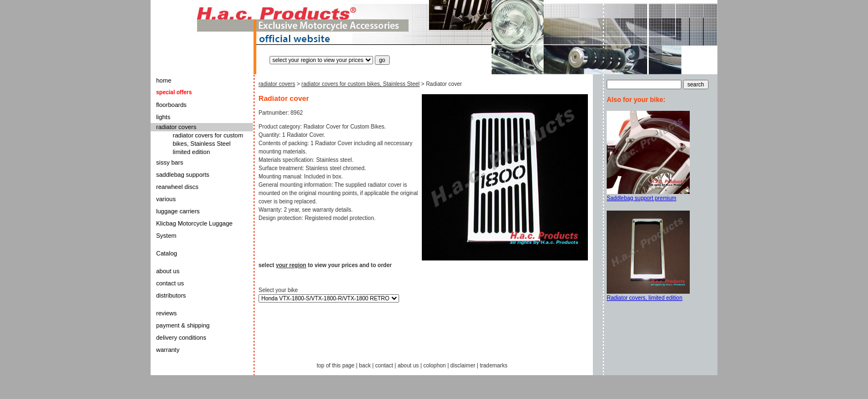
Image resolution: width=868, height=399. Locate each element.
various (166, 199)
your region (291, 265)
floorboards (171, 105)
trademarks (494, 365)
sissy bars (170, 162)
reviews (166, 313)
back (365, 365)
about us (168, 271)
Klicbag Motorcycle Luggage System (194, 229)
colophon (435, 365)
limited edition (191, 152)
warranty (168, 350)
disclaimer (463, 365)
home (164, 80)
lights (163, 117)
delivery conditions (181, 337)
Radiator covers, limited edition (645, 298)
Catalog (167, 253)
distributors (171, 295)
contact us (170, 283)
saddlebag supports (183, 175)
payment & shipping (183, 325)
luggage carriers (178, 211)
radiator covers (176, 127)
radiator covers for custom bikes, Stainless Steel (361, 84)
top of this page (335, 365)
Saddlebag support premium (642, 198)
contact (384, 365)
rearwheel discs (177, 187)
